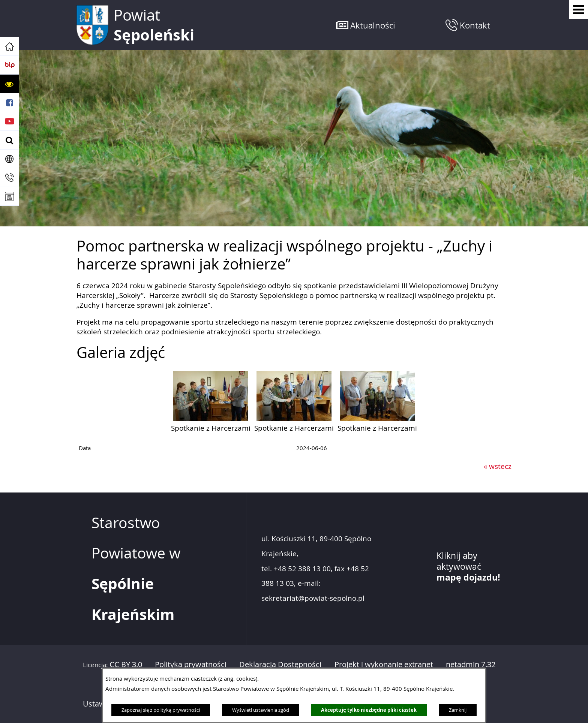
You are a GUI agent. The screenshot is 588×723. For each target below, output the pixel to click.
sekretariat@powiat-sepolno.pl (313, 598)
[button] (9, 84)
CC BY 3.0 (126, 664)
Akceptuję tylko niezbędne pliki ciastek (369, 710)
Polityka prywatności (191, 664)
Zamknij (458, 710)
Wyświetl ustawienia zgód (261, 710)
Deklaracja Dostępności (280, 664)
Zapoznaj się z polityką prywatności (161, 710)
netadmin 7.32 (471, 664)
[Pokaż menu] (579, 9)
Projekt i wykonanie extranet (384, 664)
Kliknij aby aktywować (468, 567)
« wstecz (498, 466)
